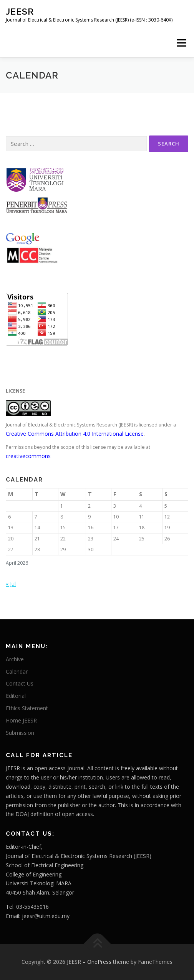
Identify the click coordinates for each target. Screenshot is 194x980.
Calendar (17, 671)
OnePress (99, 962)
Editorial (16, 696)
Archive (15, 659)
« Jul (11, 584)
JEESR (20, 11)
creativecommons (28, 456)
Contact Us (20, 683)
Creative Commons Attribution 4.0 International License (75, 434)
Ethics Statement (27, 708)
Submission (20, 733)
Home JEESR (21, 720)
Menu (181, 43)
